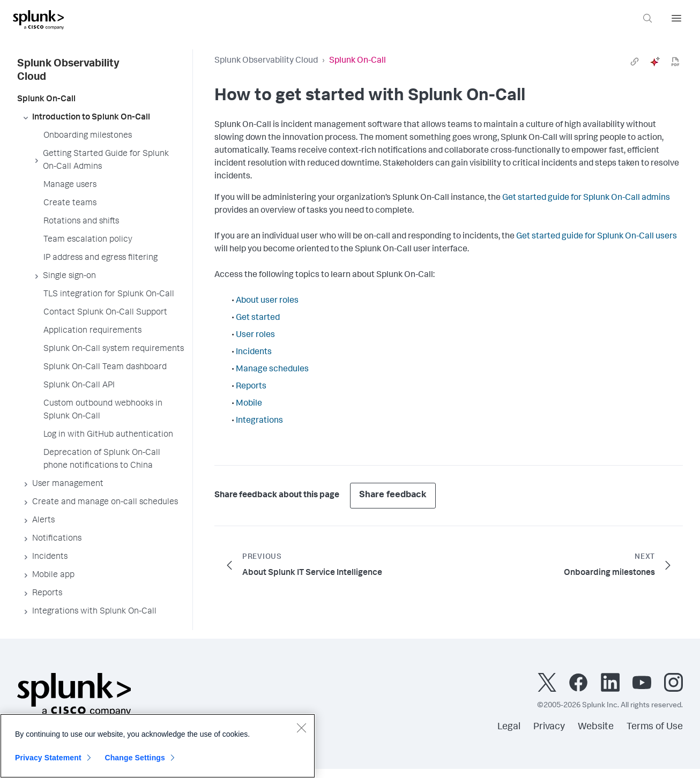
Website (596, 727)
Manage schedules (272, 370)
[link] (635, 62)
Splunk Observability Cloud (266, 61)
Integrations (259, 421)
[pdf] (675, 62)
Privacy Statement (48, 758)
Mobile (249, 404)
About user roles (267, 301)
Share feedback (393, 495)
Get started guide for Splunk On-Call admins (586, 198)
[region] (158, 746)
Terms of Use (655, 727)
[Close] (301, 728)
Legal (509, 727)
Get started (258, 318)
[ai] (655, 62)
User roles (255, 335)
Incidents (254, 353)
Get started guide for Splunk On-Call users (597, 237)
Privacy (549, 727)
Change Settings (135, 758)
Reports (251, 387)
